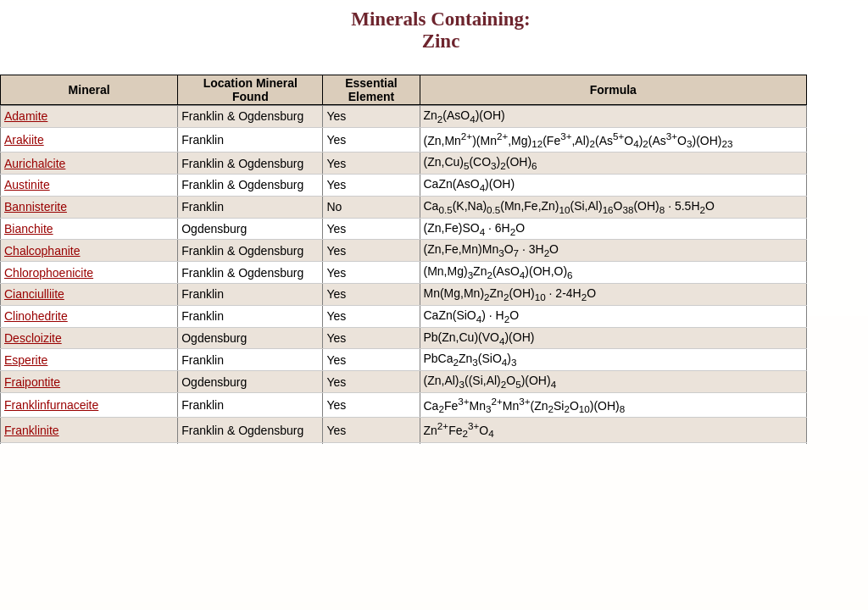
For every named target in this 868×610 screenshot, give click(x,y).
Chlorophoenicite (49, 273)
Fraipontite (32, 382)
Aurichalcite (35, 164)
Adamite (26, 116)
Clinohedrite (36, 316)
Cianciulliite (34, 294)
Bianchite (29, 229)
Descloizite (33, 338)
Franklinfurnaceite (51, 405)
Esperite (26, 360)
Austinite (27, 185)
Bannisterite (36, 207)
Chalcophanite (42, 251)
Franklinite (32, 430)
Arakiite (24, 140)
